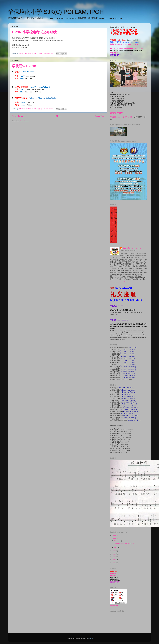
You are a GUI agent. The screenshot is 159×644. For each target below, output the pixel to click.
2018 (114, 538)
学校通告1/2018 (24, 66)
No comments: (48, 53)
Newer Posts (17, 116)
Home (59, 116)
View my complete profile (118, 282)
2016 (114, 551)
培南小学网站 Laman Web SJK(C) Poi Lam (124, 44)
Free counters (114, 606)
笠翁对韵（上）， (117, 117)
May (116, 547)
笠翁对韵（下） (128, 117)
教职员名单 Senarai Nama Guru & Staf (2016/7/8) (127, 49)
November (118, 541)
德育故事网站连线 (117, 113)
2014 (114, 557)
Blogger (91, 638)
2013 (114, 560)
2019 (114, 535)
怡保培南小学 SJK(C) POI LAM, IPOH (56, 12)
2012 (114, 563)
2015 (114, 554)
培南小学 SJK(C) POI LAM (132, 248)
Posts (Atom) (24, 121)
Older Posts (100, 116)
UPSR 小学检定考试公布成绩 (34, 32)
